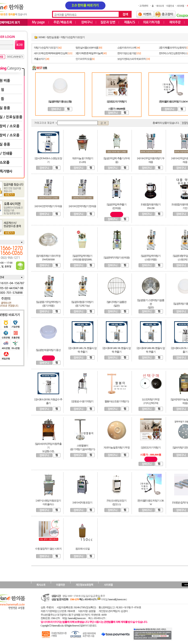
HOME (42, 37)
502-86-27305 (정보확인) (85, 607)
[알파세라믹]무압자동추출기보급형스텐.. (48, 448)
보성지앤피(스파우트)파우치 (132, 59)
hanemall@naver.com (117, 599)
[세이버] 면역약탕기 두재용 (48, 206)
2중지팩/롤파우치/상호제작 (173, 48)
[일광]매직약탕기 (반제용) (117, 258)
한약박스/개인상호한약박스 (173, 53)
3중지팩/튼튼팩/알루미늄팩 (89, 53)
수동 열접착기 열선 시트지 (48, 549)
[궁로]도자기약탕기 (151, 448)
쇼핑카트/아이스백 (127, 48)
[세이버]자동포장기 (82, 503)
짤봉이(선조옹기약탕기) (117, 401)
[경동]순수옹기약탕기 (82, 401)
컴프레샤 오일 (83, 549)
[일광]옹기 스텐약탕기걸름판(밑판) (151, 304)
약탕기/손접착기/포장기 (73, 37)
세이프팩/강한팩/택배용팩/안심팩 (51, 53)
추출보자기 (40, 59)
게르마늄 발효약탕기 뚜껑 (117, 448)
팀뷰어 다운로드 (88, 626)
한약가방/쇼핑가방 (127, 53)
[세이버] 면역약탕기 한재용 (83, 206)
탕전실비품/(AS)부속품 (87, 48)
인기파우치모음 (84, 59)
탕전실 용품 (53, 37)
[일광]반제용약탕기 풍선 (48, 350)
